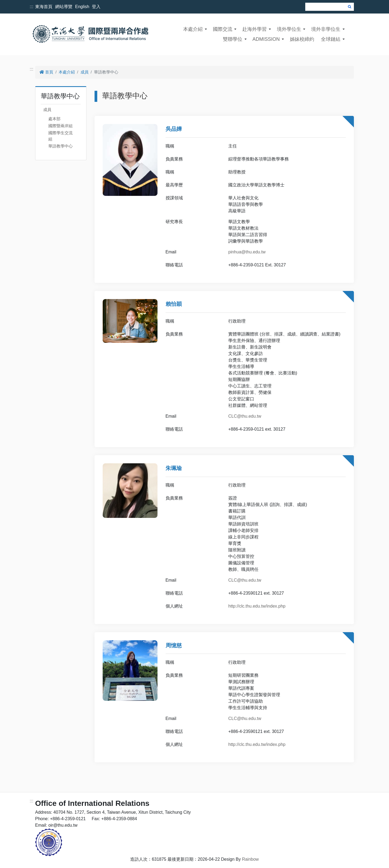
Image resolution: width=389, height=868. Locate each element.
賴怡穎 (174, 304)
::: (31, 7)
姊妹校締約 (302, 39)
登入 (96, 7)
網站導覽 (64, 7)
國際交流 (223, 29)
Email (171, 252)
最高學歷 (174, 185)
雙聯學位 (233, 39)
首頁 (46, 72)
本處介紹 (193, 29)
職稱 (170, 146)
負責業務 (174, 159)
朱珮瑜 (174, 468)
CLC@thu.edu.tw (245, 416)
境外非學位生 (326, 29)
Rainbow (250, 859)
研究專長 (174, 222)
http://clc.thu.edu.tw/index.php (257, 606)
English (82, 7)
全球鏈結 (331, 39)
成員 (85, 72)
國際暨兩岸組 (61, 126)
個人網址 (174, 606)
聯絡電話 (174, 265)
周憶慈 (174, 645)
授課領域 (174, 198)
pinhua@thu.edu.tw (247, 252)
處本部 (54, 119)
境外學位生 (289, 29)
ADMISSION (266, 39)
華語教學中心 (61, 146)
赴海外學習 (254, 29)
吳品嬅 (174, 129)
